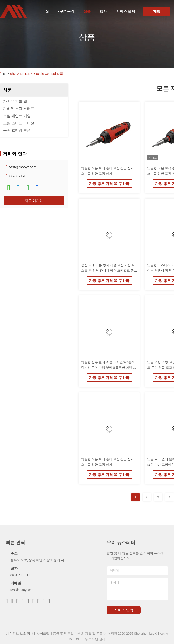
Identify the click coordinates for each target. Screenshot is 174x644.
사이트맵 (43, 634)
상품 (87, 11)
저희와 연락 (126, 11)
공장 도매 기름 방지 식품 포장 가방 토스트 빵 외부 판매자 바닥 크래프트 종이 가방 (109, 271)
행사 (103, 11)
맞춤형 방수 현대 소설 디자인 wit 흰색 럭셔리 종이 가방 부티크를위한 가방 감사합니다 (109, 368)
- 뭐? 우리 (66, 11)
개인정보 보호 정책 (20, 634)
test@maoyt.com (23, 167)
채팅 (157, 11)
